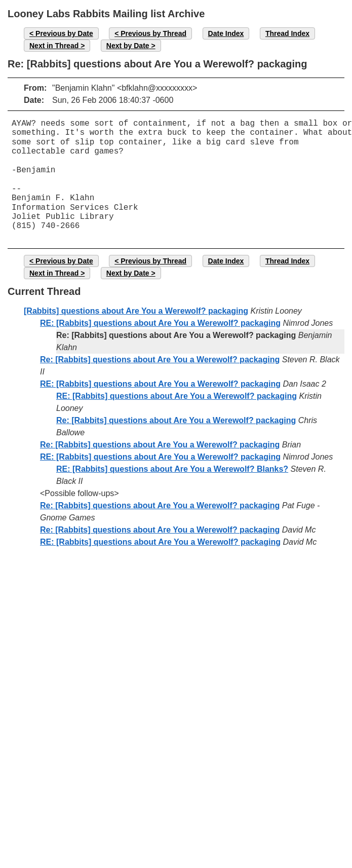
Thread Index (287, 33)
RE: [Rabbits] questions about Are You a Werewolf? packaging (160, 323)
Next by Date (128, 46)
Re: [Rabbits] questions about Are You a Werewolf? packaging (160, 360)
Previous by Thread (153, 33)
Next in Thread (54, 46)
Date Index (226, 33)
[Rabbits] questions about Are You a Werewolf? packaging (136, 311)
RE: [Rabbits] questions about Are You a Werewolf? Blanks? (172, 469)
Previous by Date (64, 33)
